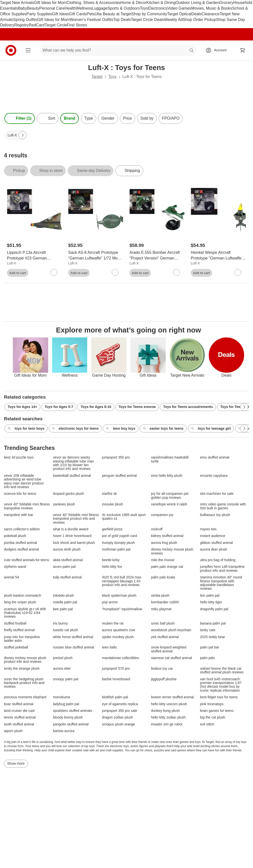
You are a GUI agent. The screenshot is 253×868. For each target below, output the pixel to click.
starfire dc (110, 494)
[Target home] (11, 50)
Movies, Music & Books (212, 8)
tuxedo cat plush (65, 630)
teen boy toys (121, 429)
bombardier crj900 (165, 602)
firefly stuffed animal (19, 630)
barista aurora (63, 731)
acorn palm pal (64, 567)
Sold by (147, 118)
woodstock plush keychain (171, 630)
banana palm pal (213, 623)
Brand (69, 118)
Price (127, 118)
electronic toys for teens (75, 429)
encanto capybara (214, 476)
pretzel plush (63, 658)
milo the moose (163, 560)
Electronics (158, 8)
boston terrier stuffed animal (172, 697)
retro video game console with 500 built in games (223, 506)
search (192, 51)
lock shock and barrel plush (74, 543)
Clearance (211, 14)
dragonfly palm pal (214, 609)
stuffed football (15, 623)
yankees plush (64, 504)
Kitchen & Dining (161, 3)
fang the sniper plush (20, 602)
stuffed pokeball (16, 647)
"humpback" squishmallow (122, 609)
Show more (16, 763)
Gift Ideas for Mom (50, 3)
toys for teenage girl (211, 429)
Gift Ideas (61, 14)
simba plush (160, 596)
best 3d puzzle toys (19, 457)
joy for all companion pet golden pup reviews (170, 496)
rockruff (157, 529)
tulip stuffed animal (67, 577)
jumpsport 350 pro (116, 457)
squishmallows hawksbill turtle (170, 459)
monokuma (61, 697)
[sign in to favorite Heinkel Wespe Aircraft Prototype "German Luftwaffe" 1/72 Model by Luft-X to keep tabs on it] (238, 272)
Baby (22, 8)
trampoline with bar (19, 515)
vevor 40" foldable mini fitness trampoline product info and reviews (76, 519)
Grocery (226, 3)
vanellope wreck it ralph (169, 504)
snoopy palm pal (65, 679)
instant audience (213, 536)
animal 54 (11, 577)
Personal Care (52, 8)
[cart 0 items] (243, 50)
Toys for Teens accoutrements (188, 407)
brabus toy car (162, 669)
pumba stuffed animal (21, 543)
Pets (91, 14)
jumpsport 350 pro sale (120, 711)
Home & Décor (133, 3)
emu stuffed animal (215, 457)
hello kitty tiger (211, 602)
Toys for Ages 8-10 (96, 407)
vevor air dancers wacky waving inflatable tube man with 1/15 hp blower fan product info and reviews (73, 463)
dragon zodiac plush (117, 717)
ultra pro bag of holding (218, 560)
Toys (144, 8)
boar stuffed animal (19, 704)
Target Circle (56, 25)
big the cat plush (213, 717)
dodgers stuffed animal (21, 549)
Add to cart (18, 273)
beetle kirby (111, 560)
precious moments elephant (25, 697)
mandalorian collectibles (120, 658)
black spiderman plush (119, 596)
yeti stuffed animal (165, 637)
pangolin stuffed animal (71, 724)
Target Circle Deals (147, 20)
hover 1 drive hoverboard (72, 536)
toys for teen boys (26, 429)
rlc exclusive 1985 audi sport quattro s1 (124, 517)
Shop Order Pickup (200, 20)
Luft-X (11, 263)
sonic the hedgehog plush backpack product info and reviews (24, 683)
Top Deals (122, 20)
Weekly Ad (174, 20)
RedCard (37, 25)
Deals (197, 14)
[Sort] (48, 118)
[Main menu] (28, 50)
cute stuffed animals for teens (27, 560)
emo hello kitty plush (167, 476)
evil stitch (207, 724)
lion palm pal (210, 596)
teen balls (109, 647)
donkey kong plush (165, 711)
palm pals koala (163, 577)
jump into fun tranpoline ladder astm (22, 639)
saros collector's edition (22, 529)
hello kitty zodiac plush (168, 717)
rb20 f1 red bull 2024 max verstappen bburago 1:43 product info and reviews (122, 581)
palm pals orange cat (167, 567)
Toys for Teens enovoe (137, 407)
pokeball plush (15, 536)
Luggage (100, 8)
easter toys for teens (163, 429)
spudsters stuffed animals (73, 711)
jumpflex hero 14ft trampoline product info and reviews (222, 569)
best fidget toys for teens (219, 697)
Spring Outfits (25, 20)
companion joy (162, 515)
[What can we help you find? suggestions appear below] (118, 50)
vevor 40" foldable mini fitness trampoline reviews (27, 506)
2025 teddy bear (213, 637)
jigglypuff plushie (164, 679)
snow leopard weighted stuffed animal (169, 649)
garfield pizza (112, 529)
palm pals (208, 658)
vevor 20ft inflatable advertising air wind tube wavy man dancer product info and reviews (24, 481)
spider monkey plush (118, 637)
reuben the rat (113, 623)
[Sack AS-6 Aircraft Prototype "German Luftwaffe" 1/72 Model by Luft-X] (96, 256)
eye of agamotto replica (120, 704)
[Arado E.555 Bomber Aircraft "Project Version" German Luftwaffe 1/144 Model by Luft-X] (157, 256)
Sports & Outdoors (124, 8)
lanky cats (208, 630)
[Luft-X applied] (16, 135)
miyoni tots (208, 529)
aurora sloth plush (67, 549)
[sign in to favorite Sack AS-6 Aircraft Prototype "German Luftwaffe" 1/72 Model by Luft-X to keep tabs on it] (115, 272)
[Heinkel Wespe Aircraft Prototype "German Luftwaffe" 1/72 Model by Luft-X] (218, 256)
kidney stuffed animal (167, 536)
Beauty (33, 8)
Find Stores (77, 25)
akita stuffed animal (68, 560)
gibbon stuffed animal (217, 543)
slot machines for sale (217, 494)
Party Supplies (39, 14)
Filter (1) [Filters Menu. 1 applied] (20, 118)
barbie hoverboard (116, 679)
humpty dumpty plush (118, 543)
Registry (22, 25)
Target (97, 77)
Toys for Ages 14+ (22, 407)
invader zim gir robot (167, 724)
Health (70, 8)
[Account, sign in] (218, 50)
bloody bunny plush (68, 717)
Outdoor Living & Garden (198, 3)
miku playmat (161, 609)
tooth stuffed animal (19, 724)
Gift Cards (78, 14)
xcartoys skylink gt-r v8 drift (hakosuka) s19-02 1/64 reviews (25, 613)
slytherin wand (15, 567)
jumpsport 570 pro (116, 669)
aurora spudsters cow (119, 630)
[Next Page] (22, 135)
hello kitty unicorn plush (169, 704)
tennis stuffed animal (20, 717)
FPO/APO (171, 118)
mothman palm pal (116, 549)
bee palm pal (63, 609)
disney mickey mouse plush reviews (172, 551)
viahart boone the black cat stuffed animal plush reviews (222, 670)
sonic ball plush (163, 623)
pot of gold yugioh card (120, 536)
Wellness (84, 8)
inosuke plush (113, 504)
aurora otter (62, 669)
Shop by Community (149, 14)
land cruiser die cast (19, 711)
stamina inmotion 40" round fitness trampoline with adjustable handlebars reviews (221, 583)
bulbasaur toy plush (215, 515)
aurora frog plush (164, 543)
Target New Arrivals (17, 3)
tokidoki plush (63, 596)
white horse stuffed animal (73, 637)
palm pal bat (210, 647)
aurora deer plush (214, 549)
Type (89, 118)
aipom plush (13, 731)
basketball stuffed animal (72, 476)
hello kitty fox (112, 567)
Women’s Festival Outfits (91, 20)
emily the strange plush (22, 669)
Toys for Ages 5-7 (59, 407)
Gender (108, 118)
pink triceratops (212, 704)
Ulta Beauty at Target (113, 14)
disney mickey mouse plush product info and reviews (25, 660)
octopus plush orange (119, 724)
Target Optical (179, 14)
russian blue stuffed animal (73, 647)
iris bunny (60, 623)
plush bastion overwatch (22, 596)
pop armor (110, 602)
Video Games (179, 8)
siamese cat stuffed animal (171, 658)
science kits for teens (20, 494)
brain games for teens (217, 711)
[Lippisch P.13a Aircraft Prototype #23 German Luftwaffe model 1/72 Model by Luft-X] (35, 256)
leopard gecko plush (68, 494)
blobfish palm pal (115, 697)
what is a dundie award (71, 529)
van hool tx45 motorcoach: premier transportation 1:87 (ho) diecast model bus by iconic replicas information (221, 685)
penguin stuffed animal (119, 476)
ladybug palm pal (66, 704)
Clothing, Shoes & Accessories (93, 3)
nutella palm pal (65, 602)
